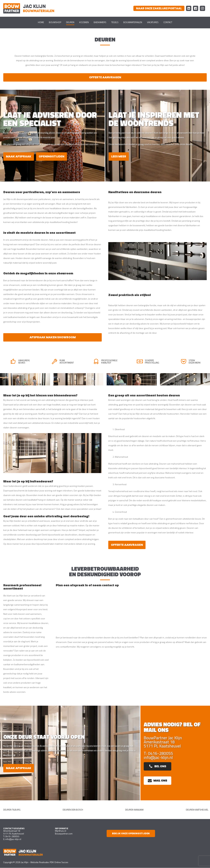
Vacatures (153, 22)
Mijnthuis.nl (61, 831)
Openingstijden (53, 157)
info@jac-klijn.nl (158, 758)
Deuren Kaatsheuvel (197, 810)
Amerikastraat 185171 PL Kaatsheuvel (14, 832)
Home (41, 22)
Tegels (115, 22)
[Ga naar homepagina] (29, 8)
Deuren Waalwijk (134, 810)
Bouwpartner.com (64, 834)
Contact (168, 22)
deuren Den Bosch (73, 810)
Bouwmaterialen (133, 22)
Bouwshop (55, 22)
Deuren (70, 22)
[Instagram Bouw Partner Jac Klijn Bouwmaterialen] (202, 8)
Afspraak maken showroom (52, 338)
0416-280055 (12, 837)
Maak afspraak (19, 157)
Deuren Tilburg (12, 810)
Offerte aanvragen (105, 77)
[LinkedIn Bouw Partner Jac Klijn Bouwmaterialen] (189, 8)
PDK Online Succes (59, 862)
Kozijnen (84, 22)
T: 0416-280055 (158, 754)
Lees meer (119, 157)
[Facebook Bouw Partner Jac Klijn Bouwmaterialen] (196, 8)
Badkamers (100, 22)
